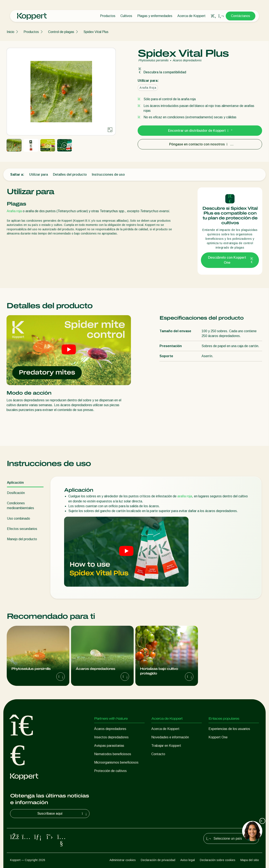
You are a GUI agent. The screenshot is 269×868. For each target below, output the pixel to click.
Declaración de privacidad (158, 860)
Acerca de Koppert (191, 16)
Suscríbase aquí (63, 814)
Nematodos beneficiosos (113, 754)
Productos (108, 16)
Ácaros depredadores (110, 729)
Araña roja (14, 211)
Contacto (158, 754)
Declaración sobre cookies (218, 860)
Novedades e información (170, 737)
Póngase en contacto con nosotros (200, 144)
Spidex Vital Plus (96, 32)
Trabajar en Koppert (166, 746)
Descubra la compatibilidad (162, 72)
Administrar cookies (123, 860)
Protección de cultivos (110, 771)
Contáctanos (241, 16)
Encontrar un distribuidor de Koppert (200, 131)
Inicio (11, 32)
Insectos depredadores (111, 737)
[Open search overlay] (214, 16)
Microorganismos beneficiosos (116, 762)
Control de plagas (61, 32)
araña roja (185, 496)
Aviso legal (188, 860)
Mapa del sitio (250, 860)
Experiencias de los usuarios (229, 729)
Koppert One (218, 737)
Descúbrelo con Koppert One (231, 260)
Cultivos (126, 16)
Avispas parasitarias (109, 746)
